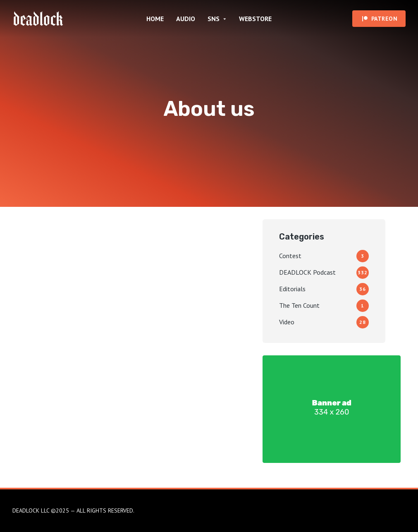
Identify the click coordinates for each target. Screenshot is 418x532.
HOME (155, 19)
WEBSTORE (255, 19)
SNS (214, 19)
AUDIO (186, 19)
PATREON (385, 19)
